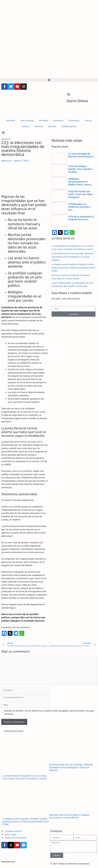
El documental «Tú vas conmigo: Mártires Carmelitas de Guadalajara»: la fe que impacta (72, 257)
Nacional (11, 120)
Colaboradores (69, 126)
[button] (49, 80)
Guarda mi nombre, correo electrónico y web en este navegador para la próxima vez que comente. (49, 712)
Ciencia (88, 120)
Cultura (26, 126)
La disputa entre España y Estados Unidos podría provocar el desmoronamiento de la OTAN (73, 268)
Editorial (39, 126)
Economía (58, 120)
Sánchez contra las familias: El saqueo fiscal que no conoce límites (69, 816)
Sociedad (44, 120)
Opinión (52, 126)
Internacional (27, 120)
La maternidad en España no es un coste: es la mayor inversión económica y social (25, 777)
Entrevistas (74, 120)
